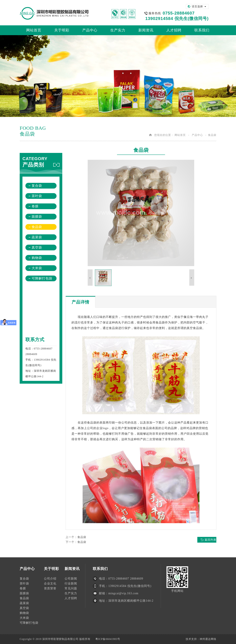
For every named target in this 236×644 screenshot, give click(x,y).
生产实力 (71, 593)
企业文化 (50, 583)
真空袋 (37, 247)
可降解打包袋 (42, 278)
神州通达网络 (208, 639)
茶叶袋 (37, 196)
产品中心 (197, 135)
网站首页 (180, 135)
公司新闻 (71, 579)
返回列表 (210, 540)
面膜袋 (37, 217)
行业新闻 (71, 583)
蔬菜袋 (37, 237)
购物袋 (37, 258)
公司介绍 (50, 579)
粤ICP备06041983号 (108, 639)
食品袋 (212, 135)
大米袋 (37, 268)
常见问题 (71, 588)
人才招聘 (71, 598)
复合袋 (37, 186)
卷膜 (35, 206)
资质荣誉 (50, 588)
